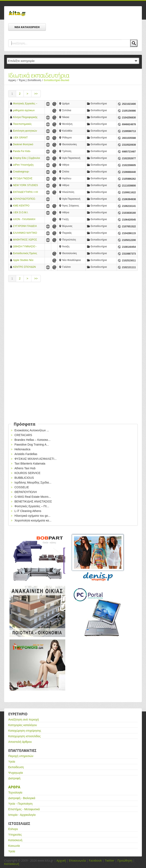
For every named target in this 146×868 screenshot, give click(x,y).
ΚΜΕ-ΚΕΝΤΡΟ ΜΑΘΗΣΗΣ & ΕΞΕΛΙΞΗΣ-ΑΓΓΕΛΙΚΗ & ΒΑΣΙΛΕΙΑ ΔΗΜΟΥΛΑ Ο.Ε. (27, 206)
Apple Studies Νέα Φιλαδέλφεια (23, 260)
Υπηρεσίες (15, 835)
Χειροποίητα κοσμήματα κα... (33, 520)
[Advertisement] (73, 320)
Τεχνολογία (15, 793)
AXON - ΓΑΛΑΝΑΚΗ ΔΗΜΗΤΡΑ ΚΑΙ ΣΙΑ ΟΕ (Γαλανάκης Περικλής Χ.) (27, 220)
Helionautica (22, 449)
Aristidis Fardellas (26, 454)
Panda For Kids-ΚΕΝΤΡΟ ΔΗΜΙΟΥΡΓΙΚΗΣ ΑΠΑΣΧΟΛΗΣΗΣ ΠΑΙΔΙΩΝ (22, 152)
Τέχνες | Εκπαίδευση (31, 80)
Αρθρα (14, 787)
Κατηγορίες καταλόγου (23, 725)
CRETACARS (23, 435)
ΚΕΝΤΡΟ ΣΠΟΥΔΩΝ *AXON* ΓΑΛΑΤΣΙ (24, 267)
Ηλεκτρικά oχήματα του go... (32, 516)
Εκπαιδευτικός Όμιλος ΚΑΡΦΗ (25, 254)
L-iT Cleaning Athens (28, 511)
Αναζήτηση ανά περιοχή (24, 719)
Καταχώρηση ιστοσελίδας (24, 736)
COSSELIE (22, 487)
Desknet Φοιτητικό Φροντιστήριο (23, 145)
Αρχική (61, 860)
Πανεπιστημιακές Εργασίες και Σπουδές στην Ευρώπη (25, 124)
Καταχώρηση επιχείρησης (25, 731)
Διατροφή (14, 778)
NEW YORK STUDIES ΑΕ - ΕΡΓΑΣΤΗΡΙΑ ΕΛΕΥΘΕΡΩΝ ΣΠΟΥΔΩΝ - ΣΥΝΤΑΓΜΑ (27, 186)
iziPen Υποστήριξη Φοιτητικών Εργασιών (25, 165)
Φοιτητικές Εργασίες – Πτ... (32, 506)
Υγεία (12, 762)
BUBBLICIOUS (24, 478)
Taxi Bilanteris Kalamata (30, 463)
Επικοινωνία (77, 860)
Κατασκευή (15, 840)
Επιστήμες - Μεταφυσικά (24, 809)
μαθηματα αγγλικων (24, 110)
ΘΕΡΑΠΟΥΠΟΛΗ (26, 492)
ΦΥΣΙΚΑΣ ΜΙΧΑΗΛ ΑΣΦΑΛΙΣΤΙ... (36, 459)
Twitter (110, 860)
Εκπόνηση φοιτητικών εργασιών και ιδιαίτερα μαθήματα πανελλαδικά (26, 131)
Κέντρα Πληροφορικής (25, 117)
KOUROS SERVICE (27, 473)
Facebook (95, 860)
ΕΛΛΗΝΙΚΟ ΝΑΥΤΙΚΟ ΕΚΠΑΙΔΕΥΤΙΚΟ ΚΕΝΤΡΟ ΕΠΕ (25, 233)
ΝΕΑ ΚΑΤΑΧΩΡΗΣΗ (27, 27)
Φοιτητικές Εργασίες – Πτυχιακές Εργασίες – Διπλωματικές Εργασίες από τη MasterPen (26, 104)
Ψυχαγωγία (16, 773)
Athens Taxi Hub (25, 468)
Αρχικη (13, 80)
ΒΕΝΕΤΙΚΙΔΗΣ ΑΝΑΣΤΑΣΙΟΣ (33, 501)
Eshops (13, 829)
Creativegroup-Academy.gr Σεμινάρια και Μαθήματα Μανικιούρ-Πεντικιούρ (25, 172)
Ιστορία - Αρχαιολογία (22, 815)
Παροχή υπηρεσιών (21, 756)
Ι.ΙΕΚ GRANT (20, 138)
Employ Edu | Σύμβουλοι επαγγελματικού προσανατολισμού (27, 158)
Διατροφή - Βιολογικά (22, 798)
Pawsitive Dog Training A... (32, 445)
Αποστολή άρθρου (20, 742)
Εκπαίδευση (16, 767)
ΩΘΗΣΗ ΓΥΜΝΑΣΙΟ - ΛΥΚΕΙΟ (25, 247)
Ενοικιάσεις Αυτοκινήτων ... (32, 430)
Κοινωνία (14, 846)
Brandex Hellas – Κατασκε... (33, 440)
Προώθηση (125, 860)
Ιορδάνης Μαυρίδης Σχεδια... (33, 482)
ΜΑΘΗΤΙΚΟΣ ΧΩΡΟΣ (25, 240)
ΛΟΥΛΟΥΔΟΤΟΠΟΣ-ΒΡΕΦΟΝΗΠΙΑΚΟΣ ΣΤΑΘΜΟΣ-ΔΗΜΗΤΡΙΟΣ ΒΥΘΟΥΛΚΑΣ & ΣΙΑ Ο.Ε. (24, 199)
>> (36, 94)
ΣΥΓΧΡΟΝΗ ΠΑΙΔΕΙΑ (25, 226)
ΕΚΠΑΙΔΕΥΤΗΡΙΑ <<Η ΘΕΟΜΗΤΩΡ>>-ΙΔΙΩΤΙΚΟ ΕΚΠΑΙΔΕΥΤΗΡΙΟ (26, 192)
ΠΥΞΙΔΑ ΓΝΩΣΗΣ (23, 178)
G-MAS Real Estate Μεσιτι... (33, 497)
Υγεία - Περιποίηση (20, 804)
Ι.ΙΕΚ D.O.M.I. (21, 212)
